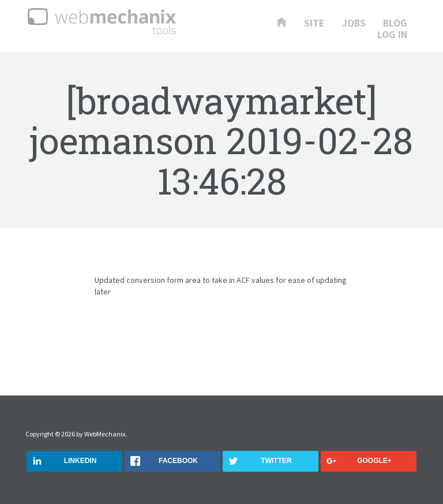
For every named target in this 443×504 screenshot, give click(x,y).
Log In (392, 35)
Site (314, 24)
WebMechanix (105, 434)
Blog (395, 24)
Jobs (354, 24)
